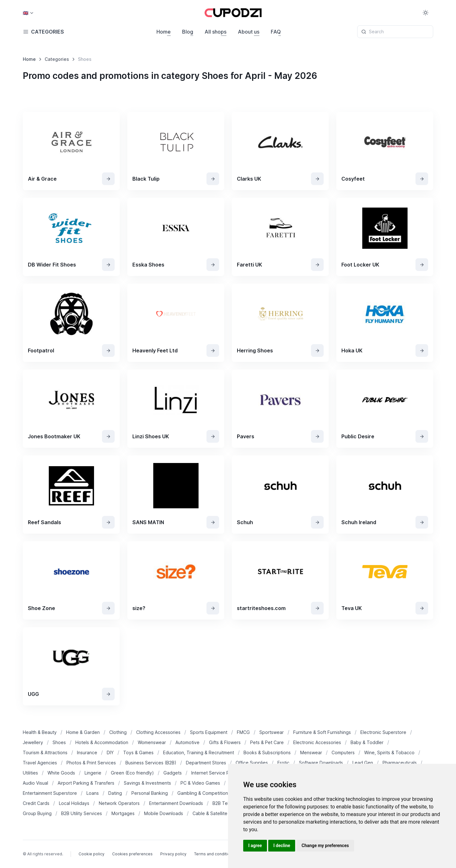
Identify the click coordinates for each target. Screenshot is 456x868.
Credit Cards (36, 803)
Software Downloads (321, 763)
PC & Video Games (200, 783)
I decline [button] (282, 845)
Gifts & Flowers (225, 742)
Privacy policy (173, 854)
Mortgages (123, 813)
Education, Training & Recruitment (199, 752)
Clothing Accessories (158, 732)
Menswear (311, 752)
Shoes (59, 742)
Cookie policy (92, 854)
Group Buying (37, 813)
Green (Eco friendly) (132, 773)
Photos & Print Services (91, 763)
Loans (93, 793)
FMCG (243, 732)
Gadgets (173, 773)
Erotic (283, 763)
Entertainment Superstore (50, 793)
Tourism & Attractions (45, 752)
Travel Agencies (40, 763)
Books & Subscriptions (267, 752)
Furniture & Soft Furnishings (322, 732)
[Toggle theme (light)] (426, 13)
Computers (343, 752)
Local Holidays (74, 803)
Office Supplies (252, 763)
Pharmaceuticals (400, 763)
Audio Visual (35, 783)
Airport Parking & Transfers (86, 783)
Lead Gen (363, 763)
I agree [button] (255, 845)
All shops (215, 32)
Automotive (187, 742)
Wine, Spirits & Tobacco (389, 752)
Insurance (87, 752)
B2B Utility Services (82, 813)
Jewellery (33, 742)
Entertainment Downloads (176, 803)
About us (249, 32)
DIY (110, 752)
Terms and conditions (214, 854)
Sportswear (272, 732)
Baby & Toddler (367, 742)
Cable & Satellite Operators (221, 813)
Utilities (30, 773)
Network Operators (119, 803)
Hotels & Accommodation (102, 742)
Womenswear (152, 742)
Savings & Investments (147, 783)
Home (164, 32)
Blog (188, 32)
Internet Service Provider (218, 773)
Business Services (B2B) (151, 763)
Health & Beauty (40, 732)
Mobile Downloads (164, 813)
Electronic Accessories (317, 742)
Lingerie (93, 773)
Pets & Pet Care (267, 742)
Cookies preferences (132, 854)
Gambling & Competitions (204, 793)
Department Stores (206, 763)
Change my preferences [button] (325, 845)
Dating (115, 793)
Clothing (118, 732)
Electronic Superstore (383, 732)
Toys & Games (138, 752)
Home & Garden (83, 732)
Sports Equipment (209, 732)
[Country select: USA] (28, 13)
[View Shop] (108, 179)
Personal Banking (150, 793)
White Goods (61, 773)
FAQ (276, 32)
